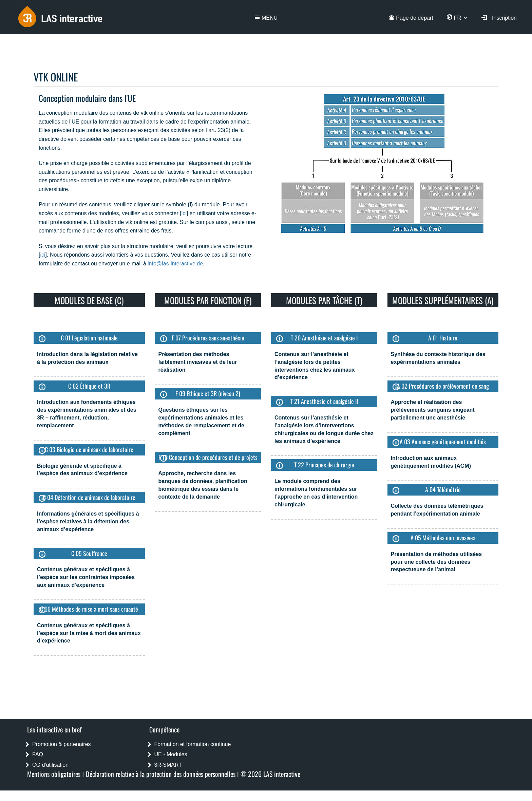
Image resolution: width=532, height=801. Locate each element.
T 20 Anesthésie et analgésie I (324, 338)
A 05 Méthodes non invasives (443, 538)
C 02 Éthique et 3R (89, 386)
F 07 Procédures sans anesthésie (208, 338)
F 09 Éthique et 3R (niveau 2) (208, 393)
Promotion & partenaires (62, 744)
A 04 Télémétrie (443, 489)
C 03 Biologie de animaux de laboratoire (89, 449)
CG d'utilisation (50, 765)
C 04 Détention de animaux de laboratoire (89, 497)
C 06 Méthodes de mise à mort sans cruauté (89, 609)
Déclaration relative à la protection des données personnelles (161, 774)
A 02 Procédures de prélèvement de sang (443, 386)
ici (184, 213)
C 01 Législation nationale (89, 338)
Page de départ (414, 18)
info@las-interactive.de (175, 264)
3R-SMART (168, 765)
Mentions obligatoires (54, 774)
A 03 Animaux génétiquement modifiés (443, 442)
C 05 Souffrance (89, 553)
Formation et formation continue (193, 744)
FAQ (38, 754)
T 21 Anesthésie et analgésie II (324, 401)
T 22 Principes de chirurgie (324, 465)
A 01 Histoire (443, 338)
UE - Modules (171, 754)
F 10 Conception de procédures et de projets (208, 457)
